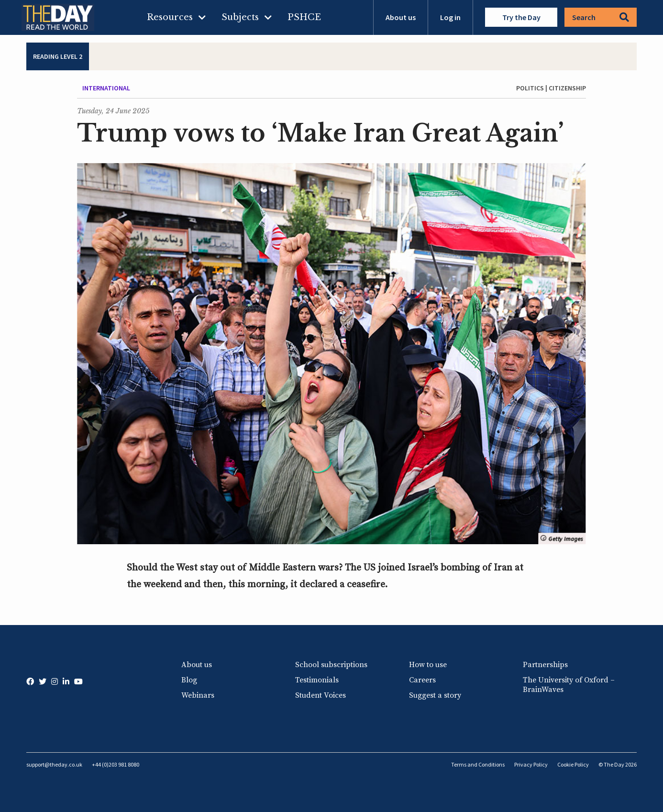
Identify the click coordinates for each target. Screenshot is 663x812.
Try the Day (521, 17)
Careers (422, 680)
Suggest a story (435, 695)
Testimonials (317, 680)
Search (601, 17)
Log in (450, 17)
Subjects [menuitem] (240, 17)
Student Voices (320, 695)
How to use (428, 665)
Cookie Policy (573, 764)
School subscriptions (331, 665)
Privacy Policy (531, 764)
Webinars (198, 695)
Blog (189, 680)
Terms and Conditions (478, 764)
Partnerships (545, 665)
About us (401, 17)
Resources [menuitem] (170, 17)
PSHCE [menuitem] (304, 17)
